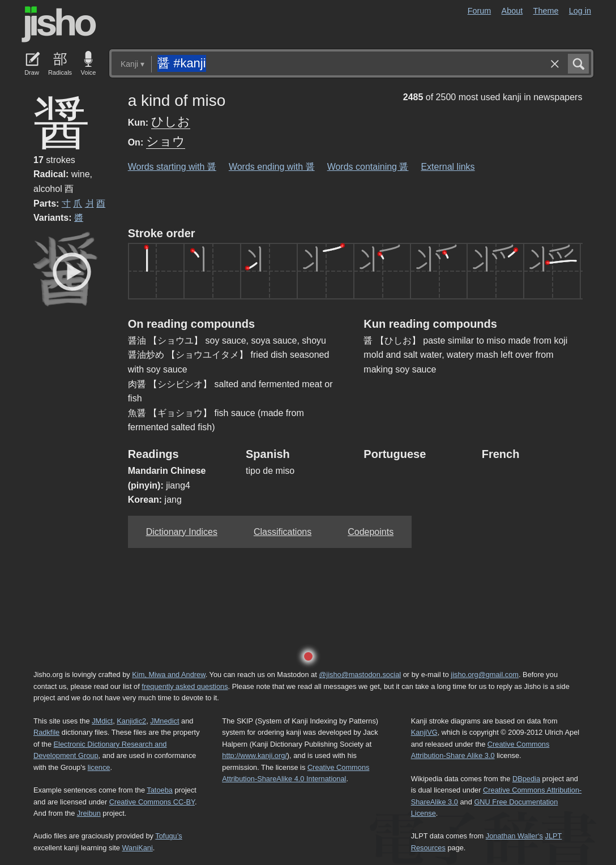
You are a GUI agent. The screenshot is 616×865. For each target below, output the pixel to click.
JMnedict (164, 721)
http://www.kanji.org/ (254, 755)
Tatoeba (160, 790)
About (512, 11)
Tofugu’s (168, 836)
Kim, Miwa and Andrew (168, 675)
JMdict (102, 721)
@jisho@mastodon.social (360, 675)
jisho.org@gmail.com (485, 675)
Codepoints (371, 532)
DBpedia (526, 779)
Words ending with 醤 (272, 167)
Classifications (283, 532)
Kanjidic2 (131, 721)
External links (448, 167)
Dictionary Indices (182, 532)
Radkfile (46, 732)
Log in (580, 11)
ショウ (166, 141)
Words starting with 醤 (172, 167)
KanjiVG (424, 732)
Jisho (59, 24)
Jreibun (89, 813)
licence (99, 767)
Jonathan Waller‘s (514, 836)
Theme (546, 11)
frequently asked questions (185, 686)
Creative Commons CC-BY (152, 802)
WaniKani (138, 848)
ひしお (171, 121)
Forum (480, 11)
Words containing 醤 (368, 167)
